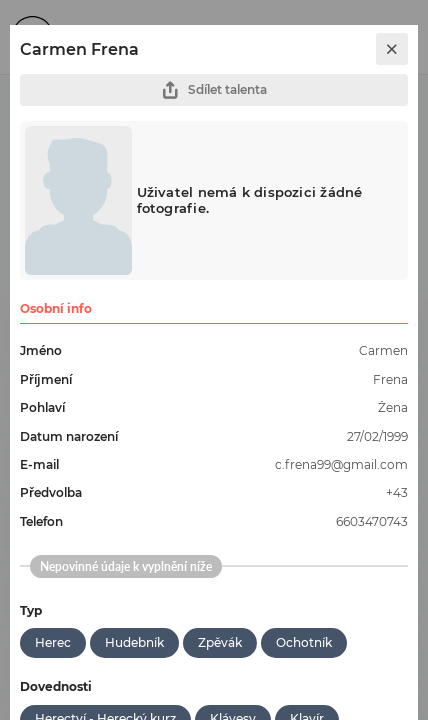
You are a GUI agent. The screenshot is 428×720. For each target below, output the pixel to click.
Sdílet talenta (214, 90)
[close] (392, 49)
